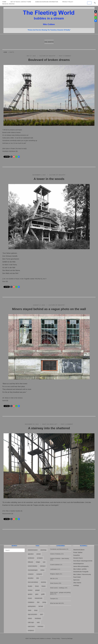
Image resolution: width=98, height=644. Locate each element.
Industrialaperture (79, 564)
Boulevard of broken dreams (49, 60)
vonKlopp (76, 585)
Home (5, 52)
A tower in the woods (49, 179)
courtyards (39, 574)
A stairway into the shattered (49, 428)
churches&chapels (33, 570)
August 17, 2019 (39, 305)
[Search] (23, 549)
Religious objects (55, 574)
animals (39, 554)
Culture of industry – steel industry (60, 558)
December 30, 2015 (32, 424)
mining (44, 602)
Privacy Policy (56, 638)
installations (31, 602)
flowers (44, 586)
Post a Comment (65, 56)
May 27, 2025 (31, 56)
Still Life (52, 578)
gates (37, 594)
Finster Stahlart (78, 552)
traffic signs (31, 622)
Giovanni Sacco (78, 558)
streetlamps (38, 618)
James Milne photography (81, 566)
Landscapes (53, 569)
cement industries (33, 566)
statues (30, 618)
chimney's (43, 566)
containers (31, 574)
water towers (31, 626)
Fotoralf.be (77, 555)
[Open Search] (95, 3)
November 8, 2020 (39, 175)
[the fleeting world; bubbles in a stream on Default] (89, 3)
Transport (53, 599)
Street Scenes (54, 583)
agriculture (31, 554)
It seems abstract (55, 565)
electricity (43, 582)
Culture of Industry (48, 56)
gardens (30, 594)
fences (37, 586)
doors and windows (33, 582)
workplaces (31, 630)
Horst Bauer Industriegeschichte (83, 561)
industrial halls (38, 598)
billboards (30, 562)
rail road (41, 606)
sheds (30, 610)
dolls (38, 578)
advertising (43, 550)
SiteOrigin (70, 638)
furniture (30, 590)
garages (37, 590)
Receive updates (8, 4)
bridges (38, 562)
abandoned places (33, 550)
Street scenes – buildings (57, 588)
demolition (31, 578)
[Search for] (14, 550)
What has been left (50, 424)
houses (30, 598)
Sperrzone (76, 580)
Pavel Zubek (77, 577)
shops (36, 610)
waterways (40, 626)
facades (30, 586)
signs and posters (33, 614)
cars (44, 562)
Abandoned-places (79, 550)
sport (41, 614)
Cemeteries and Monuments (58, 549)
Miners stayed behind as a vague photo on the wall (49, 309)
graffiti (43, 594)
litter (38, 602)
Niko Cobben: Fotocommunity (82, 574)
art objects (40, 558)
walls (38, 622)
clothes (42, 570)
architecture (31, 558)
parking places (32, 606)
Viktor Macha (77, 583)
